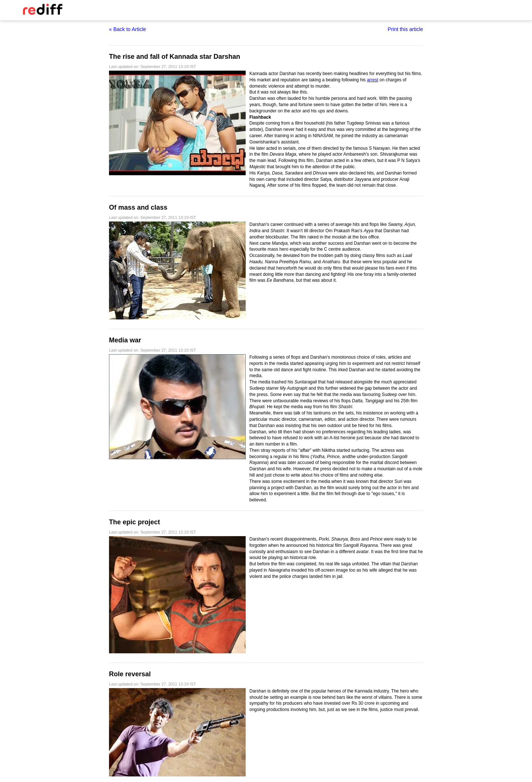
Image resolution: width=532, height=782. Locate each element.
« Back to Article (127, 29)
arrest (373, 80)
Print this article (405, 29)
